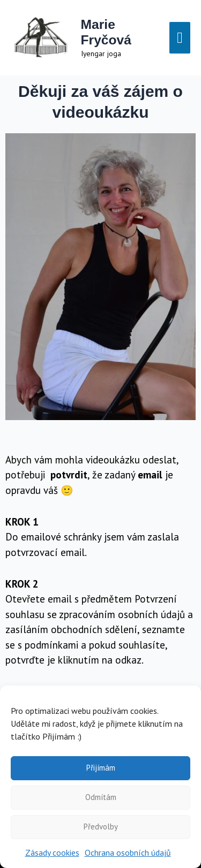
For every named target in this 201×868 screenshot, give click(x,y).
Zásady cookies (52, 852)
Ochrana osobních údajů (128, 852)
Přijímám (101, 768)
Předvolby (101, 827)
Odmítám (101, 797)
